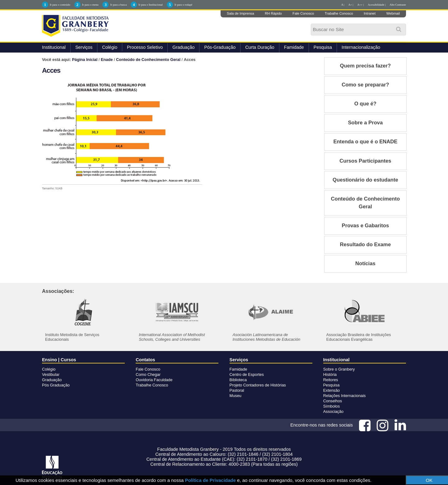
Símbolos (331, 406)
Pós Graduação (56, 385)
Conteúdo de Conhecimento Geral (148, 60)
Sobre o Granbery (339, 369)
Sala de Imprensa (240, 13)
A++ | (361, 5)
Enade (107, 60)
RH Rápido (273, 13)
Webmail (393, 13)
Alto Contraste (398, 5)
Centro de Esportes (247, 374)
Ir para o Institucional (151, 5)
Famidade (294, 47)
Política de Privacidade (210, 480)
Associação (333, 411)
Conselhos (333, 401)
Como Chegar (148, 374)
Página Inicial (85, 60)
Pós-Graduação (220, 47)
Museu (236, 396)
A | (343, 5)
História (330, 374)
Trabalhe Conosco (339, 13)
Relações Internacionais (345, 396)
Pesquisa (323, 47)
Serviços (84, 47)
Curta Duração (260, 47)
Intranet (370, 13)
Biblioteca (238, 380)
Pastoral (237, 390)
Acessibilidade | (377, 5)
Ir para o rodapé (183, 5)
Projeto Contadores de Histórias (258, 385)
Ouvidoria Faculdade (154, 380)
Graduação (183, 47)
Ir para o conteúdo (60, 5)
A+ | (351, 5)
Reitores (331, 380)
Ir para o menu (90, 5)
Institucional (54, 47)
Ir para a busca (118, 5)
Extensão (331, 390)
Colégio (110, 47)
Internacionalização (361, 47)
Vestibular (51, 374)
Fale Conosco (303, 13)
